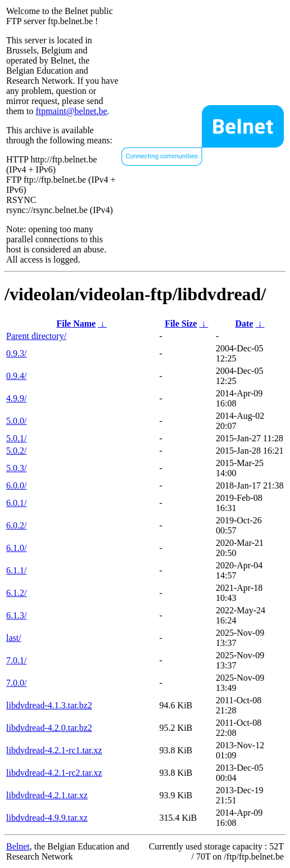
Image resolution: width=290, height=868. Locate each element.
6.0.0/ (16, 485)
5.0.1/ (16, 438)
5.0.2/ (16, 451)
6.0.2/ (16, 525)
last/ (14, 638)
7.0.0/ (16, 683)
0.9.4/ (16, 376)
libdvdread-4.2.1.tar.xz (47, 795)
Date (244, 324)
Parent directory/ (36, 336)
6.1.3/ (16, 615)
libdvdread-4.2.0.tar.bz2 (49, 728)
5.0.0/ (16, 421)
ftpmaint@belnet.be (71, 111)
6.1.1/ (16, 570)
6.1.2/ (16, 593)
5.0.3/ (16, 468)
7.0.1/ (16, 660)
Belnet (18, 846)
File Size (181, 324)
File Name (76, 324)
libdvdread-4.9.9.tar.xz (47, 818)
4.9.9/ (16, 398)
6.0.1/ (16, 503)
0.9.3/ (16, 353)
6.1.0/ (16, 548)
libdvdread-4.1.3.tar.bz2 (49, 705)
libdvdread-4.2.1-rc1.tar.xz (54, 750)
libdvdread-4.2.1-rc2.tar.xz (54, 773)
